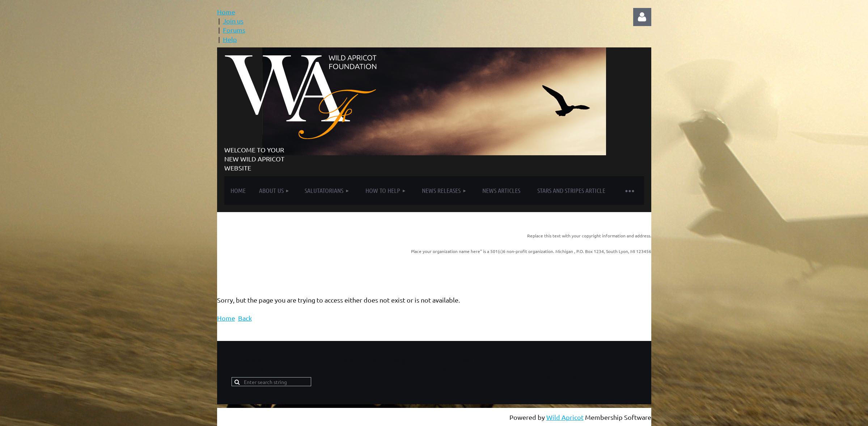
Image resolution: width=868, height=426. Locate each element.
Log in (642, 17)
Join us (233, 21)
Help (230, 39)
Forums (234, 30)
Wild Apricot (565, 417)
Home (226, 12)
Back (245, 318)
